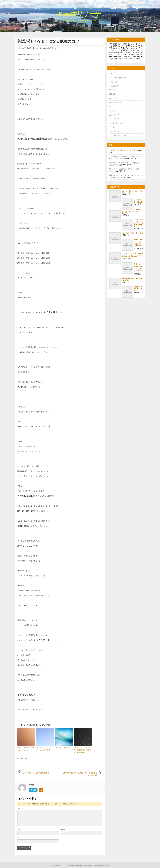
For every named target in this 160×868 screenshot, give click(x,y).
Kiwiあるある (114, 86)
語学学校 (112, 94)
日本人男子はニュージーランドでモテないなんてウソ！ (132, 211)
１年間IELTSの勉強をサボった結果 (122, 150)
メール (64, 829)
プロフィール (114, 127)
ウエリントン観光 (116, 102)
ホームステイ (114, 98)
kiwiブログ (46, 48)
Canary (90, 865)
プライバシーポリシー (117, 135)
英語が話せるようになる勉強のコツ (48, 41)
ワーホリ (112, 90)
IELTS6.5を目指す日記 (117, 78)
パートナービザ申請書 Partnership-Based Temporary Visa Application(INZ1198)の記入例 (132, 255)
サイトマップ (114, 119)
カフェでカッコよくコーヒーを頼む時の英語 (45, 749)
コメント (20, 809)
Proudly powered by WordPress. (77, 865)
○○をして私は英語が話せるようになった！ (26, 749)
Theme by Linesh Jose (102, 865)
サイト (20, 838)
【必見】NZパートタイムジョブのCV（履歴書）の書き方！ (138, 223)
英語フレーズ (55, 48)
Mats (36, 48)
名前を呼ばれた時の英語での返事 (132, 233)
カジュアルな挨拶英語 (63, 747)
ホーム (112, 74)
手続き (112, 111)
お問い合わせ (114, 131)
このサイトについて (117, 123)
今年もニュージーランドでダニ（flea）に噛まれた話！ (138, 243)
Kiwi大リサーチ (80, 14)
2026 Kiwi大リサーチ (59, 865)
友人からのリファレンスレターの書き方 (138, 201)
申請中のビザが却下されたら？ (138, 289)
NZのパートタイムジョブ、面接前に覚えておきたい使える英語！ (83, 750)
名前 (19, 829)
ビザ (111, 107)
